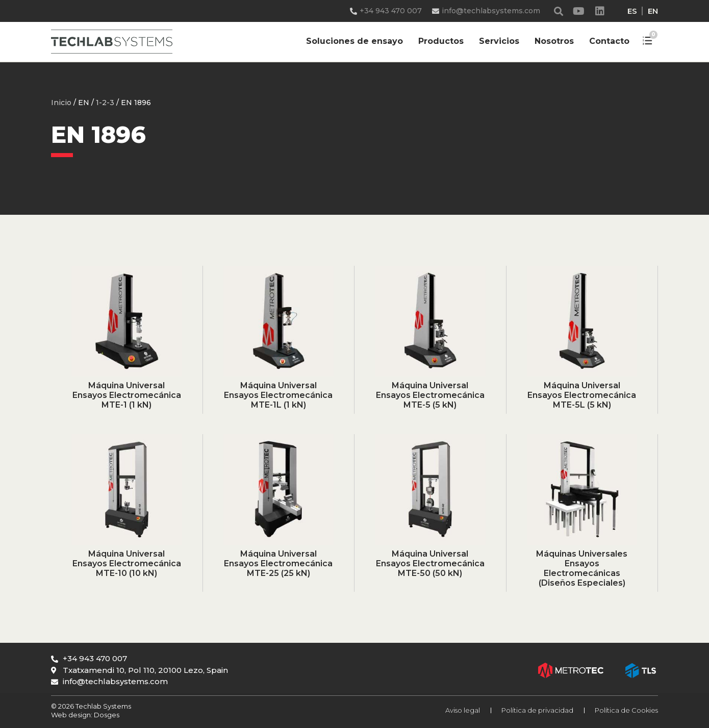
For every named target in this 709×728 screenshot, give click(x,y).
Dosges (106, 715)
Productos (441, 41)
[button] (559, 11)
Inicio (61, 103)
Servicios (499, 41)
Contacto (609, 41)
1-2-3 (105, 103)
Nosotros (554, 41)
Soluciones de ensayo (354, 41)
